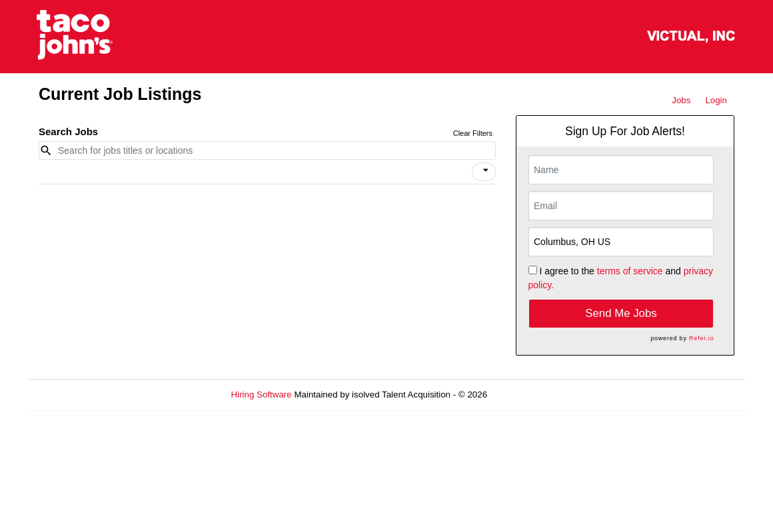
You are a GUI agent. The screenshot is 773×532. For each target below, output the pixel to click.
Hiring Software (262, 395)
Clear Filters (473, 133)
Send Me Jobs (621, 313)
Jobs (681, 100)
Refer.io (701, 338)
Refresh (527, 395)
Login (716, 100)
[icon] (486, 170)
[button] (484, 172)
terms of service (630, 271)
